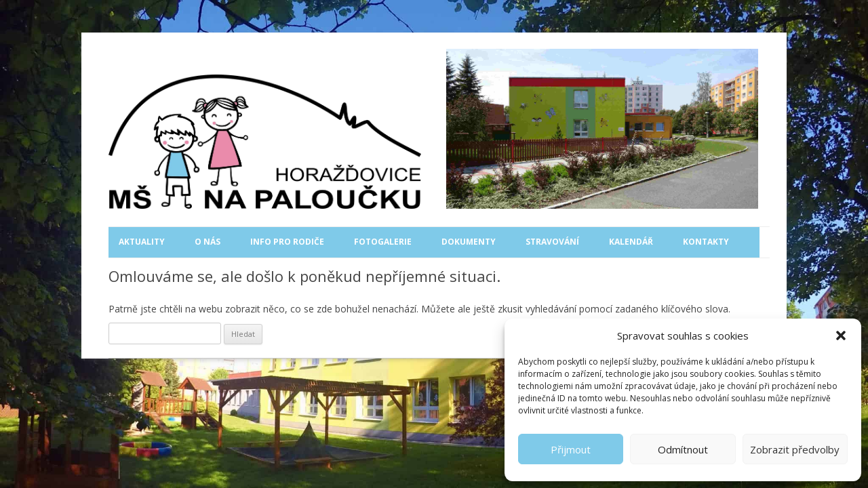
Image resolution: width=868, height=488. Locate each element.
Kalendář (631, 242)
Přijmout (571, 449)
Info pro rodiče (287, 242)
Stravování (552, 242)
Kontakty (706, 242)
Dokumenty (469, 242)
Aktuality (142, 242)
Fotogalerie (383, 242)
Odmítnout (683, 449)
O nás (208, 242)
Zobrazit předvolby (795, 449)
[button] (841, 335)
